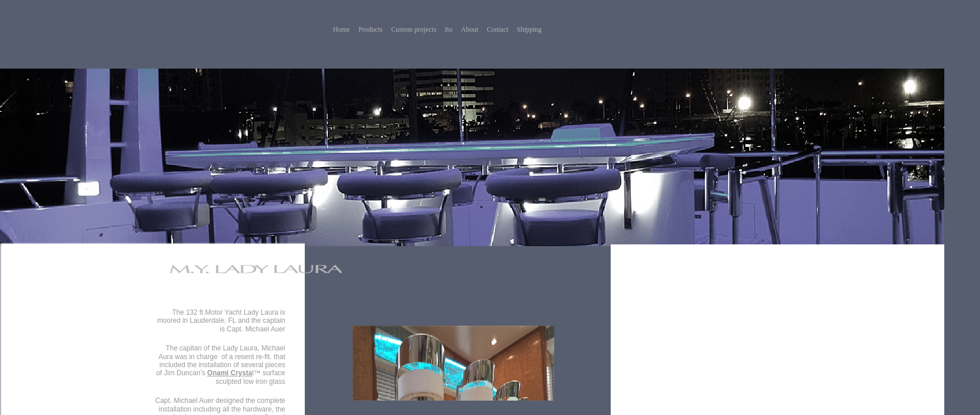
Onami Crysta (230, 373)
